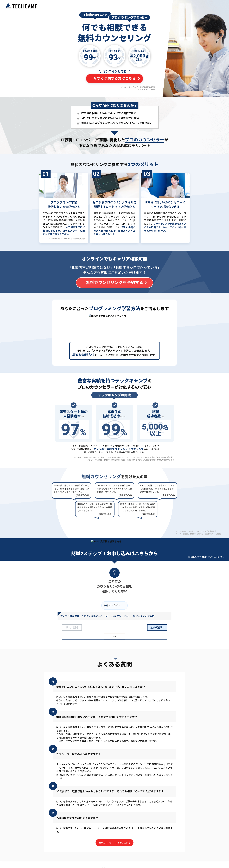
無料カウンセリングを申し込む (115, 843)
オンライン (115, 605)
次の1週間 (156, 628)
